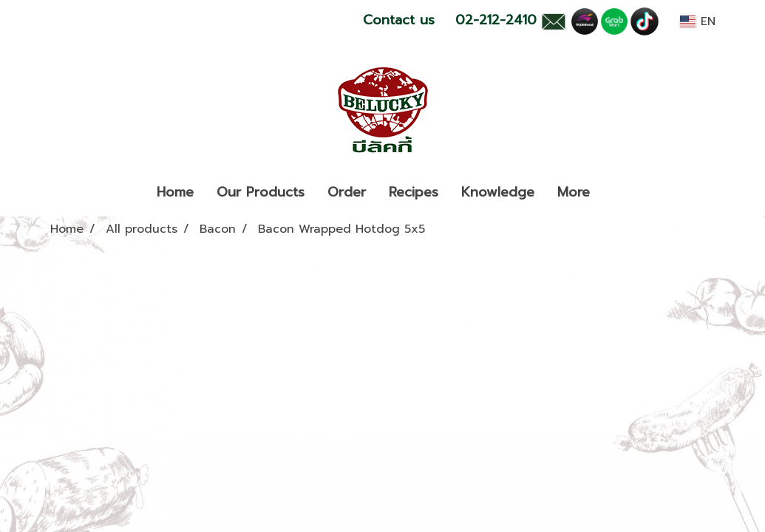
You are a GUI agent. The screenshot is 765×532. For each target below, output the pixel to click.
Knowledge (498, 192)
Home (175, 192)
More (574, 192)
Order (347, 192)
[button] (614, 193)
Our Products (261, 192)
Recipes (414, 192)
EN (697, 21)
